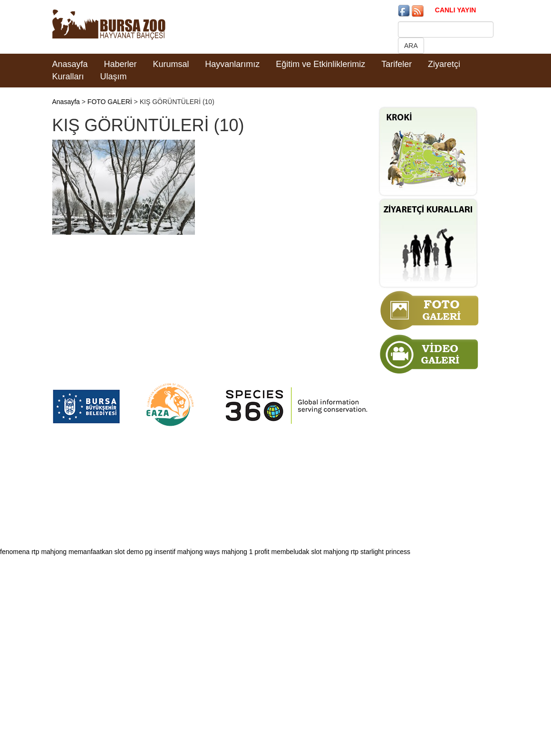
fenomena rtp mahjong (33, 552)
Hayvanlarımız (232, 64)
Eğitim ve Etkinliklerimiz (320, 64)
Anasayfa (70, 64)
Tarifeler (396, 64)
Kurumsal (171, 64)
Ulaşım (113, 77)
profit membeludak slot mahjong (301, 552)
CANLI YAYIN (456, 10)
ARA (411, 46)
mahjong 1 (237, 552)
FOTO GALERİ (110, 102)
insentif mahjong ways (187, 552)
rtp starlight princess (381, 552)
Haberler (120, 64)
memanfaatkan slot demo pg (111, 552)
